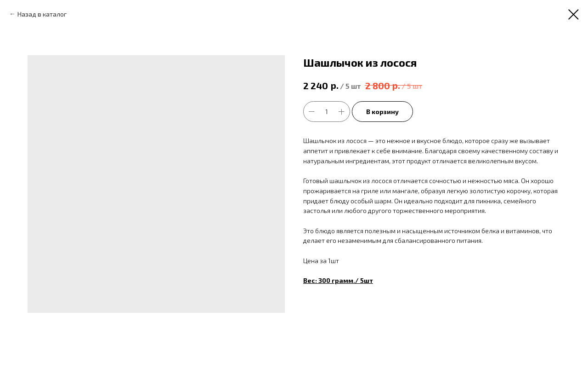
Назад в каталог (42, 14)
